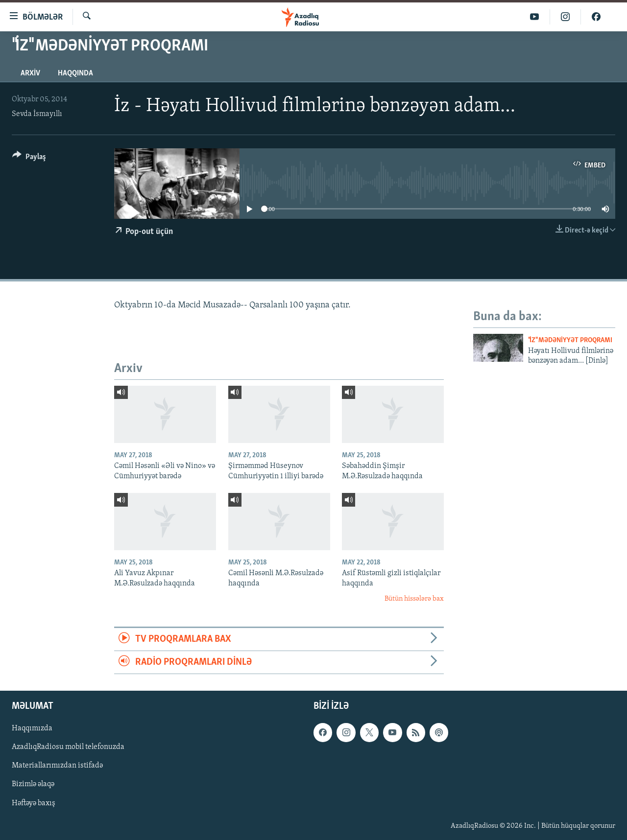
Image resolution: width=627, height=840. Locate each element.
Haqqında (75, 73)
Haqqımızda (32, 729)
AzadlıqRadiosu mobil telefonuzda (68, 747)
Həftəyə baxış (34, 803)
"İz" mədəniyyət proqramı (570, 340)
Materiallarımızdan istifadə (57, 766)
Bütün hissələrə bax (414, 599)
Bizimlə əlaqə (33, 785)
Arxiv (30, 73)
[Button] (29, 158)
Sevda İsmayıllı (37, 114)
